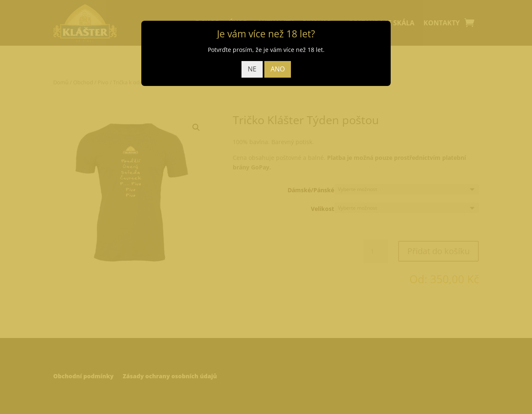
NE (252, 69)
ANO (278, 69)
